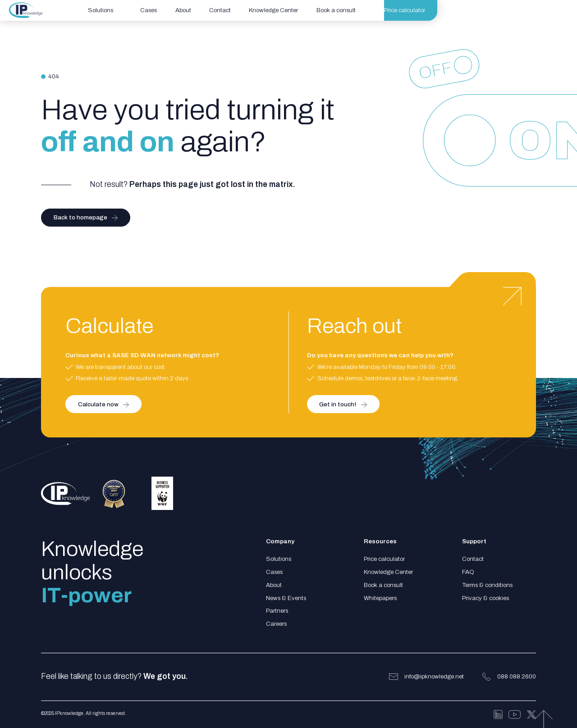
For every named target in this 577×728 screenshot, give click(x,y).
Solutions (279, 559)
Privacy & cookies (485, 598)
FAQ (468, 572)
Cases (274, 572)
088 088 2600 (517, 676)
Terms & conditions (487, 585)
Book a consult (383, 585)
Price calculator (384, 559)
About (274, 585)
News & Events (286, 598)
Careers (276, 624)
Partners (277, 611)
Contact (473, 559)
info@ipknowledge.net (434, 676)
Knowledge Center (388, 572)
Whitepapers (380, 598)
